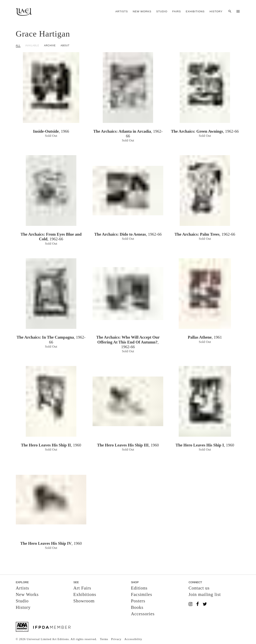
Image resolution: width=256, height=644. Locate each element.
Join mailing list (205, 594)
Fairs (177, 11)
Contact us (199, 588)
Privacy (116, 639)
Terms (104, 639)
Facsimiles (142, 594)
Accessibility (133, 639)
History (216, 11)
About (65, 46)
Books (137, 607)
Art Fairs (82, 588)
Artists (122, 11)
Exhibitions (195, 11)
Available (32, 46)
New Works (142, 11)
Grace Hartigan (43, 34)
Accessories (143, 614)
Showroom (84, 601)
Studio (162, 11)
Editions (139, 588)
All (18, 46)
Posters (138, 601)
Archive (50, 46)
